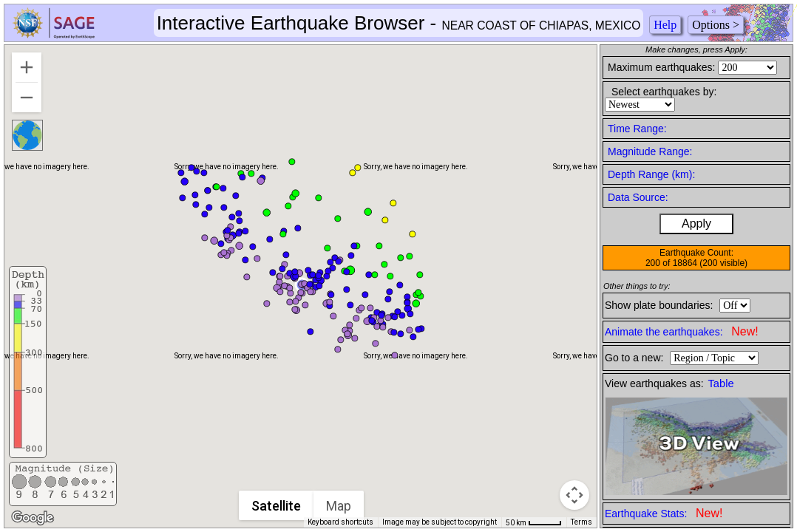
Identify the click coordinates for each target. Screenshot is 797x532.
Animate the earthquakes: (682, 331)
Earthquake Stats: (664, 513)
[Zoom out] (27, 98)
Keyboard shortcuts (340, 522)
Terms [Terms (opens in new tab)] (581, 522)
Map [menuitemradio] (339, 506)
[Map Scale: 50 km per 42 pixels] (534, 522)
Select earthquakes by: (664, 92)
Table (721, 383)
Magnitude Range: (650, 151)
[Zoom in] (27, 67)
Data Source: (638, 197)
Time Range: (637, 129)
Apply (696, 224)
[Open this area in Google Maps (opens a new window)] (33, 518)
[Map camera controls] (574, 495)
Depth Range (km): (651, 174)
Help (665, 25)
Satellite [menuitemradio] (276, 506)
